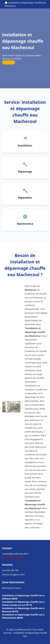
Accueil (6, 557)
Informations (16, 557)
